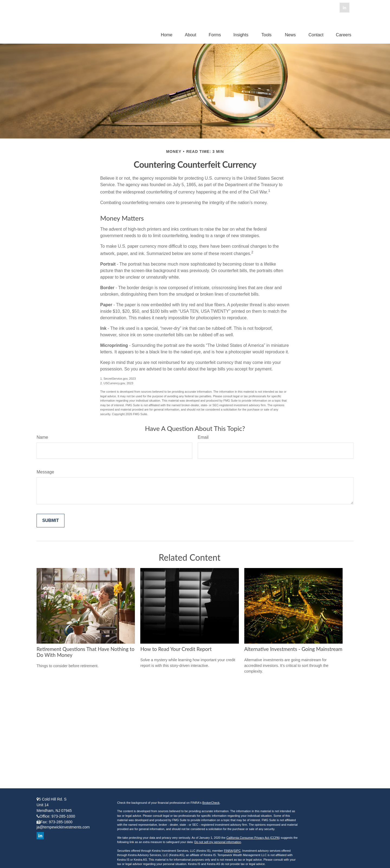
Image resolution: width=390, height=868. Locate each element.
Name (42, 437)
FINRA (228, 851)
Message (45, 472)
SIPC (237, 851)
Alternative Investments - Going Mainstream (293, 649)
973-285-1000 (63, 816)
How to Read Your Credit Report (176, 649)
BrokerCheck (211, 803)
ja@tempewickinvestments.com (63, 827)
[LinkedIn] (344, 8)
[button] (167, 35)
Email (203, 437)
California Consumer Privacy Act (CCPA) (253, 838)
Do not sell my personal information (217, 842)
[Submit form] (51, 521)
